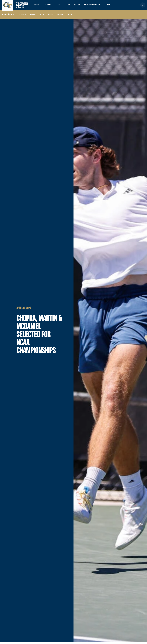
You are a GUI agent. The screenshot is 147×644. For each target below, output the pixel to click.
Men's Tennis (8, 16)
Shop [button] (71, 6)
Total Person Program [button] (97, 6)
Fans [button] (61, 6)
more (70, 16)
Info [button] (115, 6)
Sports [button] (37, 6)
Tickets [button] (49, 6)
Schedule (22, 16)
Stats (42, 16)
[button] (143, 6)
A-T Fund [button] (81, 6)
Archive (60, 16)
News (50, 16)
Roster (33, 16)
